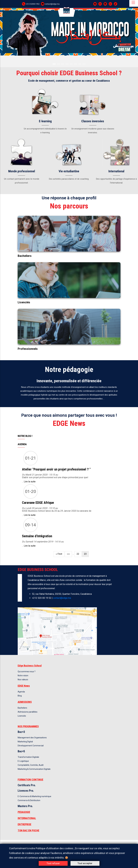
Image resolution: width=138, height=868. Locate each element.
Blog (20, 696)
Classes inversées (93, 121)
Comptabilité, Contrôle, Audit (31, 765)
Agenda (21, 692)
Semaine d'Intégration (37, 536)
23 (86, 554)
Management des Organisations (32, 738)
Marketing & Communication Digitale (34, 769)
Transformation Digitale (28, 757)
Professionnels (28, 349)
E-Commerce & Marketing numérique (34, 796)
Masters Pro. (25, 806)
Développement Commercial (31, 746)
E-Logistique (23, 761)
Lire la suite (30, 482)
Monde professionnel (22, 171)
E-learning (45, 121)
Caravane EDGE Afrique (38, 503)
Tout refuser (53, 863)
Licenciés (24, 302)
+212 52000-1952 (33, 4)
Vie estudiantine (69, 171)
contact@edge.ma (52, 4)
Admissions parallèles (28, 712)
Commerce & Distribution (29, 800)
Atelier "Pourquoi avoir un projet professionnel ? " (56, 469)
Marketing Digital (25, 742)
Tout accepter (85, 863)
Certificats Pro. (27, 785)
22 (79, 554)
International (116, 171)
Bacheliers (25, 256)
